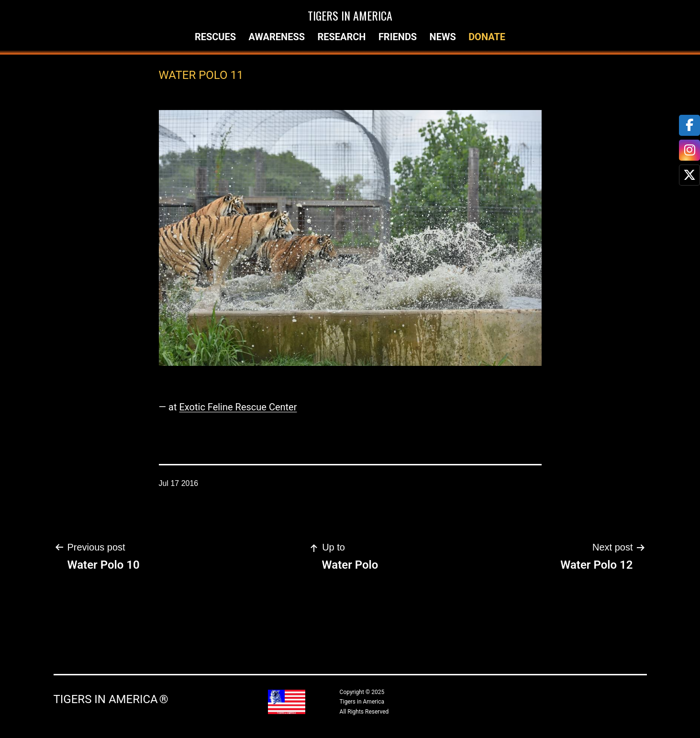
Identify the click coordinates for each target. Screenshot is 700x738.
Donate (487, 37)
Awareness (277, 37)
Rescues (215, 37)
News (443, 37)
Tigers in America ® (111, 699)
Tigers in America (350, 15)
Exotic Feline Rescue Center (238, 407)
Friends (398, 37)
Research (341, 37)
